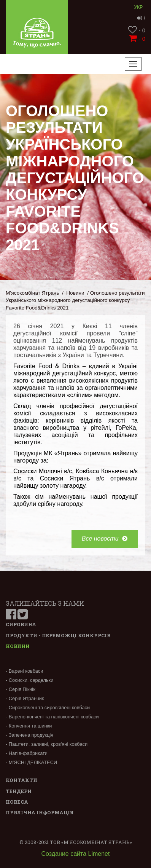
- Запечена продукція (29, 735)
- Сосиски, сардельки (29, 680)
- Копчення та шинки (29, 726)
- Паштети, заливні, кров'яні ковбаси (47, 744)
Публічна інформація (40, 812)
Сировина (21, 624)
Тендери (19, 791)
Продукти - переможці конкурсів (58, 635)
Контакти (21, 780)
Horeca (17, 802)
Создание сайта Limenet (76, 854)
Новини (75, 293)
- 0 (137, 30)
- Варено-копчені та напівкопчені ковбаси (52, 717)
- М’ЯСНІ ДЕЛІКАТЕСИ (31, 762)
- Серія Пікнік (21, 689)
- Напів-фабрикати (27, 753)
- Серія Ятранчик (25, 698)
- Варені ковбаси (24, 671)
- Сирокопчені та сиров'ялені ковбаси (48, 708)
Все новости (105, 539)
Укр (139, 7)
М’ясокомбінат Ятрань (32, 293)
